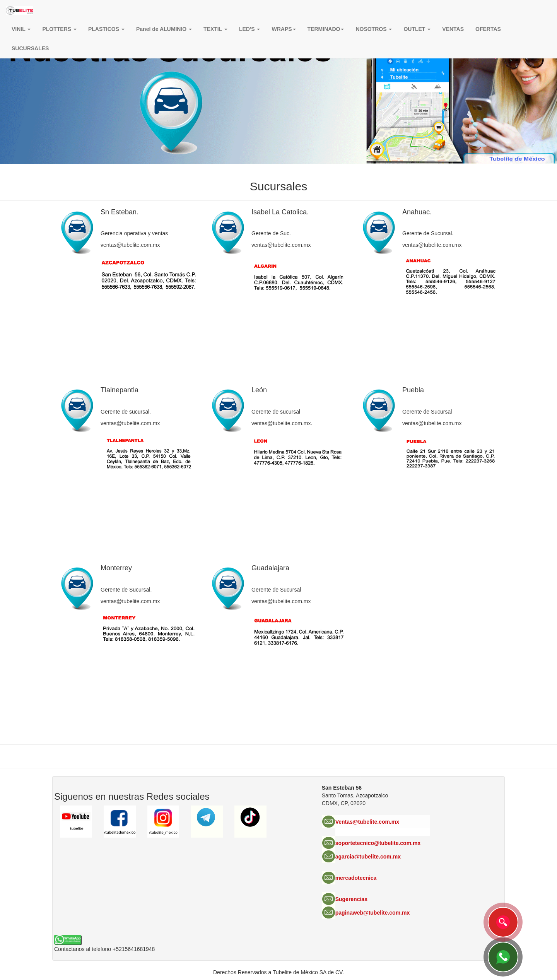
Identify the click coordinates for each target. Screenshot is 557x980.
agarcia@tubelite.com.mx (368, 857)
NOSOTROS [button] (374, 29)
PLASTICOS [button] (106, 29)
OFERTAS (488, 29)
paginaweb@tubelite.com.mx (373, 913)
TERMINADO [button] (326, 29)
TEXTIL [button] (215, 29)
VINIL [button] (21, 29)
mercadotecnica (356, 878)
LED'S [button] (250, 29)
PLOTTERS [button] (59, 29)
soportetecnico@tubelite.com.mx (378, 843)
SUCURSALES (30, 48)
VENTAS (453, 29)
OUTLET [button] (417, 29)
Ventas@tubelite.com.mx (367, 822)
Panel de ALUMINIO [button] (164, 29)
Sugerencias (351, 899)
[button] (284, 29)
